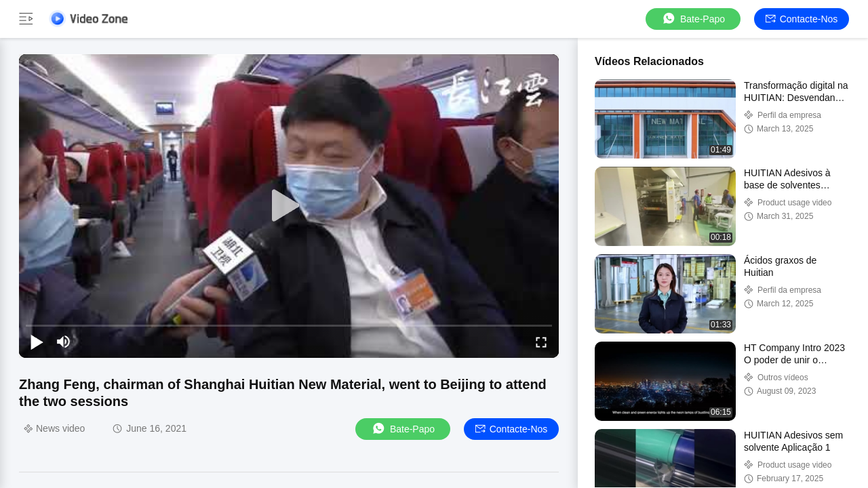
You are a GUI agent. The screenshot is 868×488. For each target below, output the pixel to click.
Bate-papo (693, 19)
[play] (289, 206)
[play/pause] (37, 342)
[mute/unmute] (64, 342)
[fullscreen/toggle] (541, 342)
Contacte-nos (802, 19)
